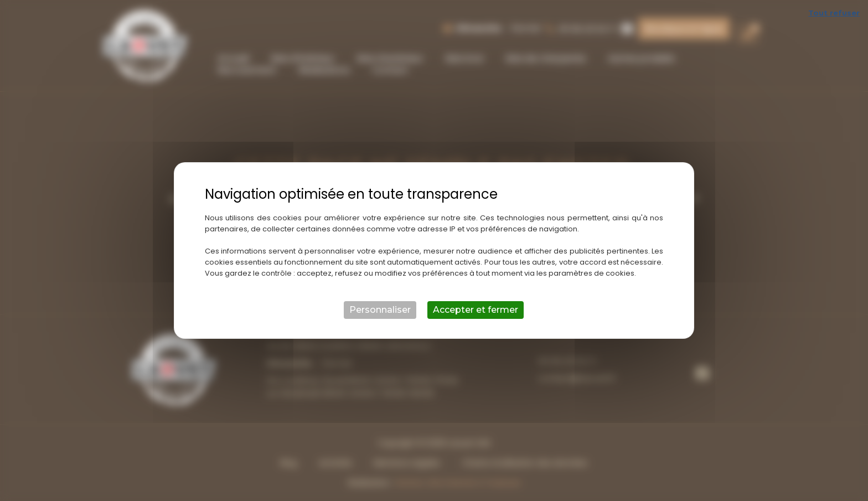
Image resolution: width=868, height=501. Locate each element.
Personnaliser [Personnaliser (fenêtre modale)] (380, 310)
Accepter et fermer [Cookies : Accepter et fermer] (476, 310)
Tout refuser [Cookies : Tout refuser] (834, 13)
